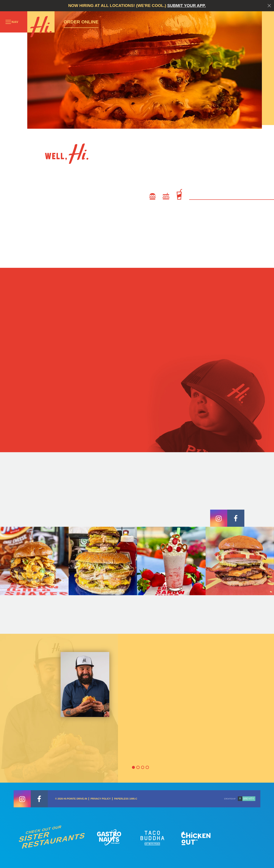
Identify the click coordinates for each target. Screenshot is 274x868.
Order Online (81, 22)
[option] (137, 708)
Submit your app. (187, 6)
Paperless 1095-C (126, 799)
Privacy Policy (101, 799)
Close (269, 6)
